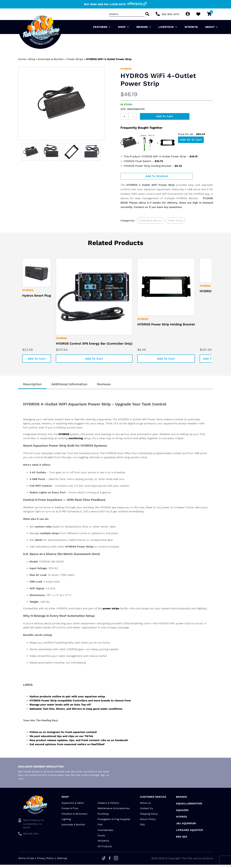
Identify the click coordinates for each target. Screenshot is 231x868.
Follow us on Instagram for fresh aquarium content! (63, 735)
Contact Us (146, 812)
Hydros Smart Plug (37, 297)
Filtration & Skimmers (74, 817)
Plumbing (103, 817)
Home (22, 59)
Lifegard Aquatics (189, 833)
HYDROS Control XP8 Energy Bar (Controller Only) (97, 346)
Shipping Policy (149, 817)
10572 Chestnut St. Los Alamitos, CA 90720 (34, 827)
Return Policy (148, 822)
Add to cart (165, 116)
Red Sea (182, 840)
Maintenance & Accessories (114, 812)
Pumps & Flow (70, 812)
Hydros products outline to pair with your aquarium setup (67, 700)
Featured (102, 27)
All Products (105, 849)
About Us (145, 806)
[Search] (147, 14)
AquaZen (182, 813)
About (212, 27)
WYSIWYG (191, 27)
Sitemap (63, 861)
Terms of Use (26, 861)
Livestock (168, 27)
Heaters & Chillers (108, 806)
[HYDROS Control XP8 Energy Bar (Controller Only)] (97, 298)
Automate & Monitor (51, 59)
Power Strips (75, 59)
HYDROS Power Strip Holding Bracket (171, 327)
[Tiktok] (104, 862)
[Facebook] (110, 861)
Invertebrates (105, 833)
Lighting (66, 822)
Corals (101, 839)
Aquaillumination (189, 807)
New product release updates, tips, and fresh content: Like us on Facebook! (79, 743)
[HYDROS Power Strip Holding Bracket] (171, 288)
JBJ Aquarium (186, 827)
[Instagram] (117, 862)
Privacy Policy (46, 861)
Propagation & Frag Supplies (114, 822)
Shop (124, 27)
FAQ (142, 828)
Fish (100, 828)
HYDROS (126, 69)
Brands (144, 27)
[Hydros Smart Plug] (37, 273)
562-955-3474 (170, 14)
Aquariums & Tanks (73, 806)
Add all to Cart (191, 140)
